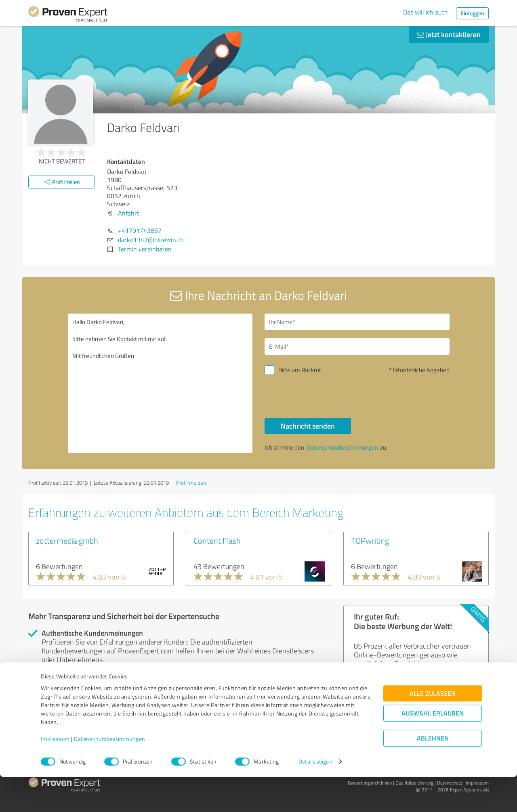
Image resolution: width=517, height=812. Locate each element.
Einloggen (472, 13)
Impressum (55, 774)
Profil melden (191, 483)
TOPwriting (370, 540)
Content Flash (217, 540)
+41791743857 (140, 230)
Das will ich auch (426, 12)
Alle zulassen (433, 729)
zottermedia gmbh (67, 540)
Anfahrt (129, 213)
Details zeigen (315, 797)
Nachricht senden (308, 426)
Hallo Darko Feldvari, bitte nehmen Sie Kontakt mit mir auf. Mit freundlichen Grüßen (160, 383)
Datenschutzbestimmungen (110, 774)
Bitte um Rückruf (300, 370)
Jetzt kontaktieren (449, 34)
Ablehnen (433, 773)
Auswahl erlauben (433, 748)
